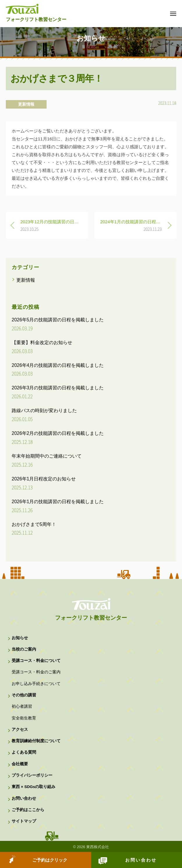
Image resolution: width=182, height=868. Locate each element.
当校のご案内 (24, 649)
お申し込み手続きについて (36, 684)
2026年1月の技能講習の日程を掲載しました (58, 502)
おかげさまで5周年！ (34, 524)
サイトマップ (24, 821)
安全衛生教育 (24, 718)
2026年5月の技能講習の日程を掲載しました (58, 320)
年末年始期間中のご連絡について (47, 456)
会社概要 (20, 764)
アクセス (20, 730)
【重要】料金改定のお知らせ (42, 343)
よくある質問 (24, 752)
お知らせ (20, 638)
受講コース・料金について (36, 661)
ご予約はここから (28, 810)
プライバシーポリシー (32, 775)
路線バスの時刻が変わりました (44, 411)
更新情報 (26, 104)
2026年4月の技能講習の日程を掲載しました (58, 365)
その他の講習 (24, 695)
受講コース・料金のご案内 (36, 672)
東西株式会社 (98, 847)
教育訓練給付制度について (36, 741)
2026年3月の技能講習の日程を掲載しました (58, 388)
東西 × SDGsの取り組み (33, 787)
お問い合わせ (141, 860)
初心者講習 (22, 706)
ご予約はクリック (50, 860)
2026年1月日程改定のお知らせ (44, 479)
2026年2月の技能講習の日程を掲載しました (58, 433)
